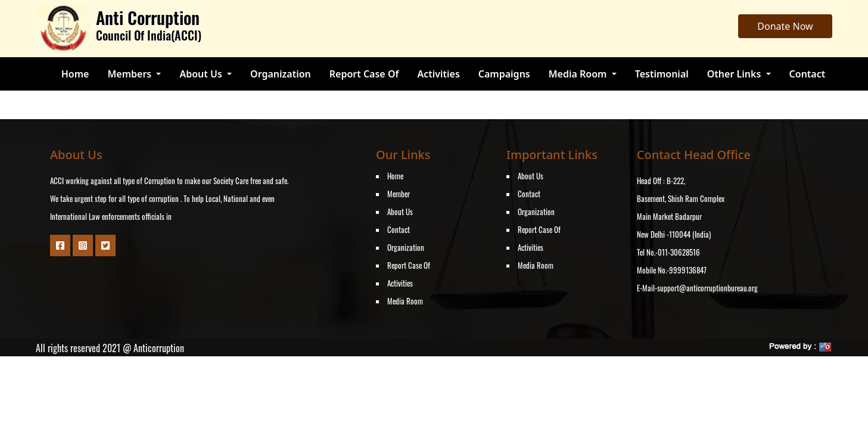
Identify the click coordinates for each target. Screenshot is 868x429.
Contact (808, 74)
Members (130, 74)
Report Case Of (364, 74)
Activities (438, 74)
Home (75, 74)
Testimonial (662, 74)
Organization (281, 74)
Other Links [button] (735, 74)
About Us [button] (202, 74)
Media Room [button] (579, 74)
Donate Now (785, 26)
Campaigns (504, 74)
